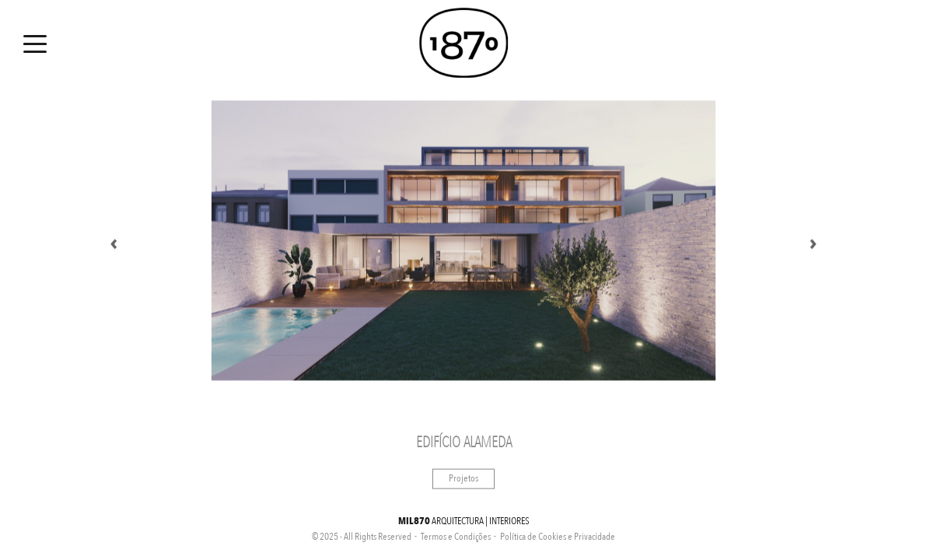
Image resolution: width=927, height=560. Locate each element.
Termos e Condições (456, 537)
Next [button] (813, 241)
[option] (463, 241)
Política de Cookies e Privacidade (558, 537)
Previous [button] (114, 241)
